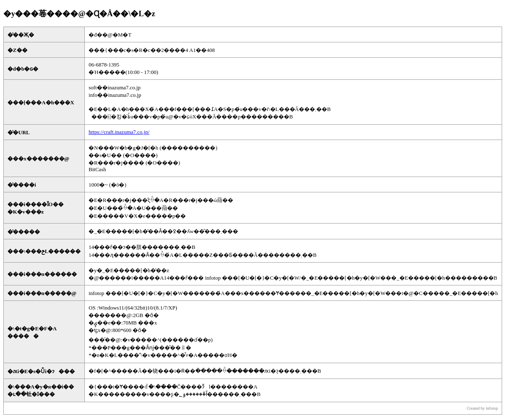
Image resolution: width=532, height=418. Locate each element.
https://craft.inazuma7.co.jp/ (119, 132)
